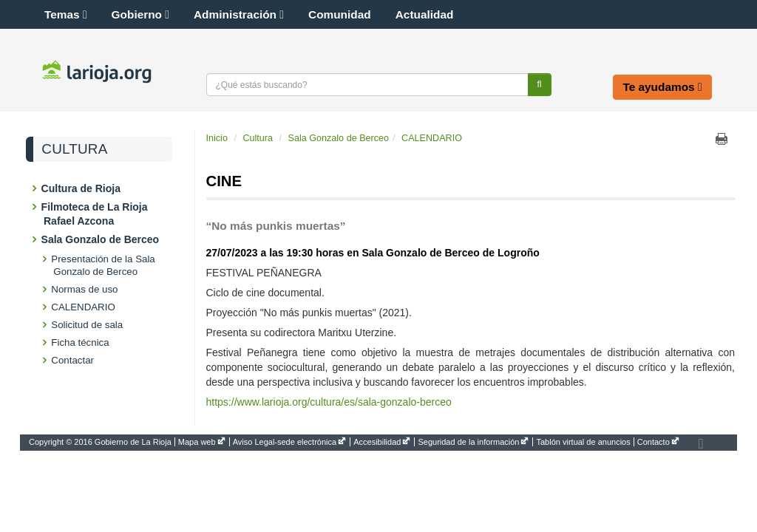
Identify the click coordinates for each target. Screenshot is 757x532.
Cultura (74, 149)
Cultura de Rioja (82, 188)
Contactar (74, 360)
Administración (239, 14)
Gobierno (140, 14)
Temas (66, 14)
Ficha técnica (81, 342)
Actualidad (425, 14)
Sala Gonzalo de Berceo (101, 239)
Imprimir (722, 139)
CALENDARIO (84, 307)
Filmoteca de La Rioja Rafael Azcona (96, 214)
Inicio (217, 138)
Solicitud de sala (88, 325)
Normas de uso (85, 289)
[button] (716, 8)
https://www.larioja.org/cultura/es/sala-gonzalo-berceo (329, 402)
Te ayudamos (662, 87)
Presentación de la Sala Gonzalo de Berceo (104, 265)
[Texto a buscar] (367, 85)
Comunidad (340, 14)
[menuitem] (102, 442)
